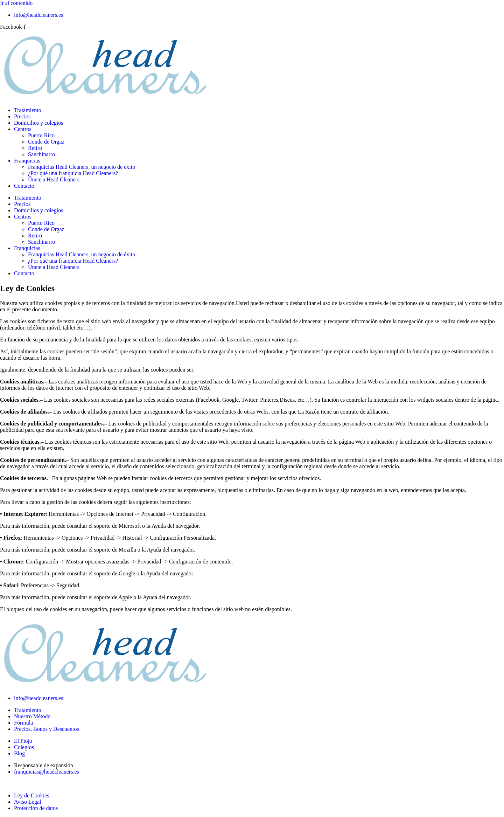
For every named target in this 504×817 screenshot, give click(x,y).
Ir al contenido (16, 3)
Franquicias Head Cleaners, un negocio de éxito (82, 167)
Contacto (24, 186)
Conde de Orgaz (46, 142)
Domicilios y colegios (38, 123)
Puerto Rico (41, 135)
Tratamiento (28, 110)
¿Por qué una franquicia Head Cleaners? (73, 173)
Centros (23, 129)
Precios (22, 116)
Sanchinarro (41, 154)
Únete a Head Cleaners (54, 179)
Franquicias (27, 161)
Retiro (35, 148)
